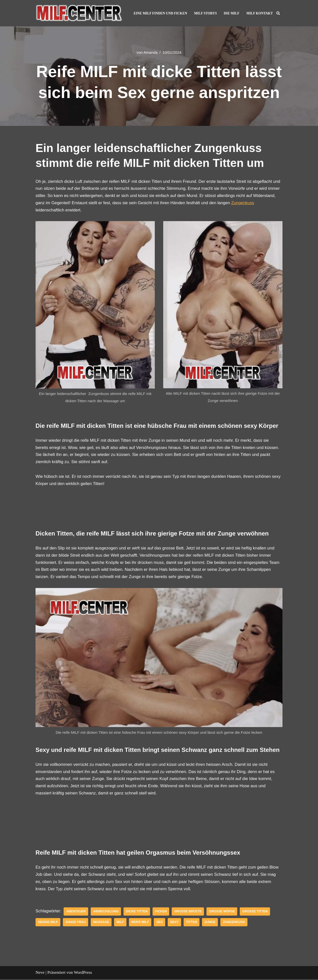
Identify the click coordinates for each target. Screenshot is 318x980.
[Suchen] (278, 13)
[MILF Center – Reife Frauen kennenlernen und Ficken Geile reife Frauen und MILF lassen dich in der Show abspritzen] (79, 13)
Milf (120, 923)
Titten (192, 923)
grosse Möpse (223, 912)
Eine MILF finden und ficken (160, 13)
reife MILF (140, 923)
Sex (160, 923)
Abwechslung (106, 912)
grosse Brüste (189, 912)
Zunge (211, 923)
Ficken (161, 912)
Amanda (150, 52)
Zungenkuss (244, 203)
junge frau (76, 923)
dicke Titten (137, 912)
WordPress (83, 973)
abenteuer (76, 912)
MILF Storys (205, 13)
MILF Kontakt (259, 13)
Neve (40, 973)
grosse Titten (256, 912)
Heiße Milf (48, 923)
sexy (175, 923)
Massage (101, 923)
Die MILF (231, 13)
